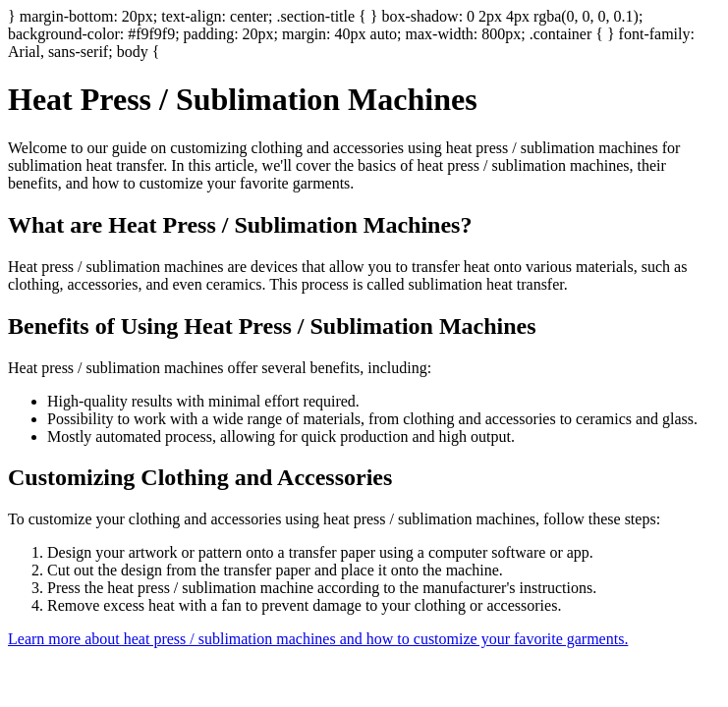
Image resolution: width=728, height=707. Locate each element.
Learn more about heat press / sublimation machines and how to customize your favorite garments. (318, 639)
